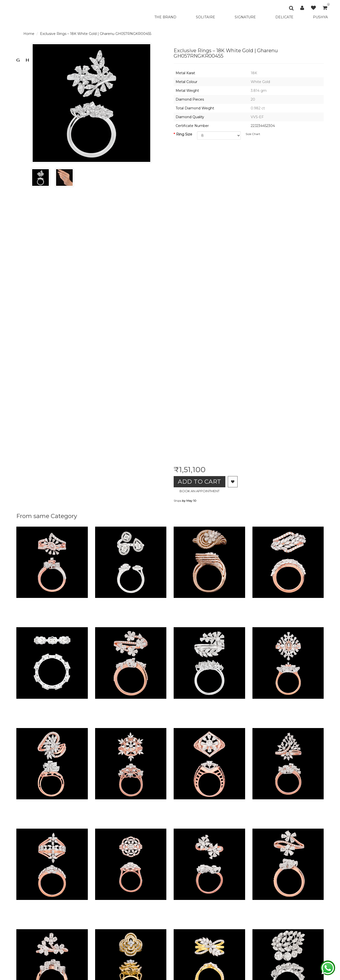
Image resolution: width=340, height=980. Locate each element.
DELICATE (284, 17)
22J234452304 (263, 126)
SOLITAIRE (205, 17)
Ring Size (184, 134)
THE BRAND (165, 17)
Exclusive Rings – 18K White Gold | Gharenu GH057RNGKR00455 (96, 34)
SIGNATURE (245, 17)
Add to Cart (200, 482)
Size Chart (253, 134)
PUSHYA (320, 17)
